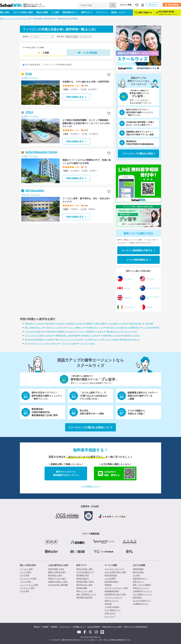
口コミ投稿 (126, 5)
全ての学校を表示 (33, 65)
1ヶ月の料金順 (90, 53)
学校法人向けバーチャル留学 (112, 627)
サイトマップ (110, 616)
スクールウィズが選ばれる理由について (90, 427)
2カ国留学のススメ (140, 604)
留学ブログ (82, 565)
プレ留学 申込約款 (112, 607)
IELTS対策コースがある (74, 324)
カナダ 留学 (25, 575)
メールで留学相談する (138, 260)
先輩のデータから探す (57, 578)
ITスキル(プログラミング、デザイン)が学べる (42, 343)
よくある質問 (110, 578)
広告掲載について (79, 627)
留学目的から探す (55, 575)
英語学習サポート (70, 12)
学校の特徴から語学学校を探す (44, 18)
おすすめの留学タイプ (85, 572)
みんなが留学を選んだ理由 (115, 572)
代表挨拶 (45, 627)
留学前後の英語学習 (84, 597)
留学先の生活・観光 (84, 585)
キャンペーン (102, 12)
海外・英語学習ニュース (86, 594)
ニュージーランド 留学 (29, 585)
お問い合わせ (110, 613)
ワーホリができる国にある (35, 331)
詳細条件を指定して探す (58, 582)
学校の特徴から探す (56, 569)
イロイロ (25, 194)
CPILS (29, 112)
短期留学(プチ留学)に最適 (95, 324)
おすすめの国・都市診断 (58, 585)
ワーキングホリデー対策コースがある (39, 335)
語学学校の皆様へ (112, 582)
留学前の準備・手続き (85, 582)
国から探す (5, 12)
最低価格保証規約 (112, 591)
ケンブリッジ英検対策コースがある (90, 331)
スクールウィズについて (114, 569)
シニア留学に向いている (93, 339)
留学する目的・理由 (84, 569)
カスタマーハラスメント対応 (116, 588)
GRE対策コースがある (132, 335)
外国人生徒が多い (136, 324)
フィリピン (34, 78)
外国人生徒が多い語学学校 (68, 18)
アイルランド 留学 (27, 588)
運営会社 (37, 627)
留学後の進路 (82, 588)
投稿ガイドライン (112, 601)
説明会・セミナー (119, 12)
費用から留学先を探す (57, 572)
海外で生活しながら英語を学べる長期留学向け (123, 327)
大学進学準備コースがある (111, 335)
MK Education (35, 190)
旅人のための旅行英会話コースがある (39, 339)
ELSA (29, 74)
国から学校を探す (28, 565)
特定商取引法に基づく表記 (115, 594)
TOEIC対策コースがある (34, 324)
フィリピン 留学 (26, 569)
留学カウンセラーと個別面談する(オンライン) (66, 473)
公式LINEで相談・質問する (117, 473)
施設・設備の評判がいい (34, 327)
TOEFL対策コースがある (54, 324)
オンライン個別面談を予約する (138, 250)
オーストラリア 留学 (28, 578)
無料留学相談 (138, 569)
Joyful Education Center (41, 152)
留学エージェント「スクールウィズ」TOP (16, 18)
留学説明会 (137, 597)
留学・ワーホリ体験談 (142, 585)
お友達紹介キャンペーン (143, 591)
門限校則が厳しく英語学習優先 (67, 335)
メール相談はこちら (90, 486)
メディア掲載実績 (90, 534)
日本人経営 (149, 324)
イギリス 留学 (25, 582)
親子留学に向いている (95, 327)
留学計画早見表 (111, 575)
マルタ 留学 (25, 591)
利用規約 (108, 585)
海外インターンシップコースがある (68, 339)
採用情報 (54, 627)
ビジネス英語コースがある (117, 324)
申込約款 (108, 604)
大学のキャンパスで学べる (55, 327)
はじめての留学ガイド (142, 601)
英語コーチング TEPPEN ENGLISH (136, 627)
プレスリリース (65, 627)
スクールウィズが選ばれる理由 (139, 153)
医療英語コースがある (66, 331)
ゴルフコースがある (87, 343)
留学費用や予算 (83, 575)
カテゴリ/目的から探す (23, 12)
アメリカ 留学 (25, 572)
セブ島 (24, 78)
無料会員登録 (172, 5)
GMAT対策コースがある (90, 335)
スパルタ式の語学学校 (151, 327)
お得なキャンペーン (141, 588)
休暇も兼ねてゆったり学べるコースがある (121, 331)
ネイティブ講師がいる (76, 327)
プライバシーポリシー (114, 597)
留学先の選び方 (83, 578)
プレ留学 (55, 12)
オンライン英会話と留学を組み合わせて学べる (122, 339)
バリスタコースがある (69, 343)
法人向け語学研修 (93, 627)
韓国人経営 (51, 331)
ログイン (154, 5)
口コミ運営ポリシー (113, 610)
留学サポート (87, 12)
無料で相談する (143, 12)
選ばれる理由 (42, 12)
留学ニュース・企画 (84, 591)
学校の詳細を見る (76, 97)
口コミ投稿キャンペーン (143, 594)
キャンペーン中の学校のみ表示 (58, 65)
